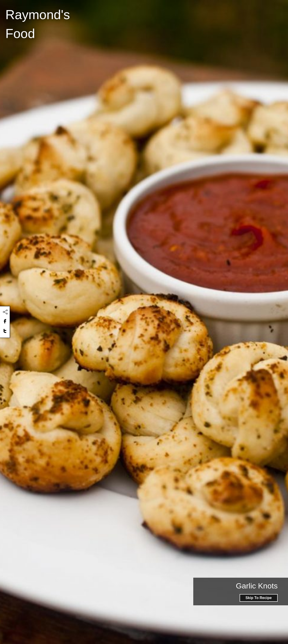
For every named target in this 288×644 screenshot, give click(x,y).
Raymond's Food (38, 24)
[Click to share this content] (5, 312)
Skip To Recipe (259, 598)
